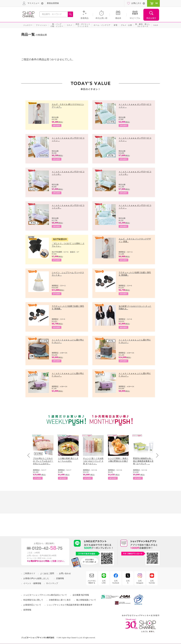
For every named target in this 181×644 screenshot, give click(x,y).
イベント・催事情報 (32, 583)
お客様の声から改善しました (36, 578)
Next (156, 455)
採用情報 (27, 610)
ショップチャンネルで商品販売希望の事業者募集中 (70, 605)
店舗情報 (60, 578)
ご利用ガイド (29, 573)
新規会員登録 (53, 3)
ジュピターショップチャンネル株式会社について (45, 595)
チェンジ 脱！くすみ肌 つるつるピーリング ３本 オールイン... (93, 461)
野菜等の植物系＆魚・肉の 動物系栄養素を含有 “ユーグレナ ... (143, 461)
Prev (30, 455)
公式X (128, 582)
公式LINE (104, 582)
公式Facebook (116, 582)
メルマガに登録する (92, 582)
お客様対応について (32, 605)
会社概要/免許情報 (81, 595)
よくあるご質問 (47, 573)
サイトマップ (52, 583)
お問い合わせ (65, 573)
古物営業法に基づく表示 (60, 600)
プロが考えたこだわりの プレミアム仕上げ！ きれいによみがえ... (43, 461)
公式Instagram (140, 582)
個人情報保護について (86, 600)
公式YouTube (152, 582)
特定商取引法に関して (33, 600)
